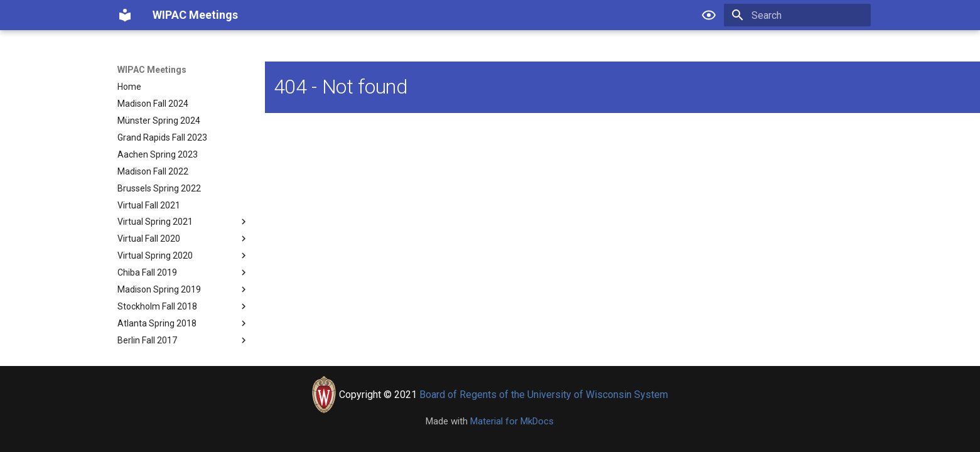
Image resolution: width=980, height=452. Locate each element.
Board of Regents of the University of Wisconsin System (544, 395)
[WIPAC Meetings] (125, 15)
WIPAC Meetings (152, 70)
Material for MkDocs (512, 421)
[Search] (797, 15)
